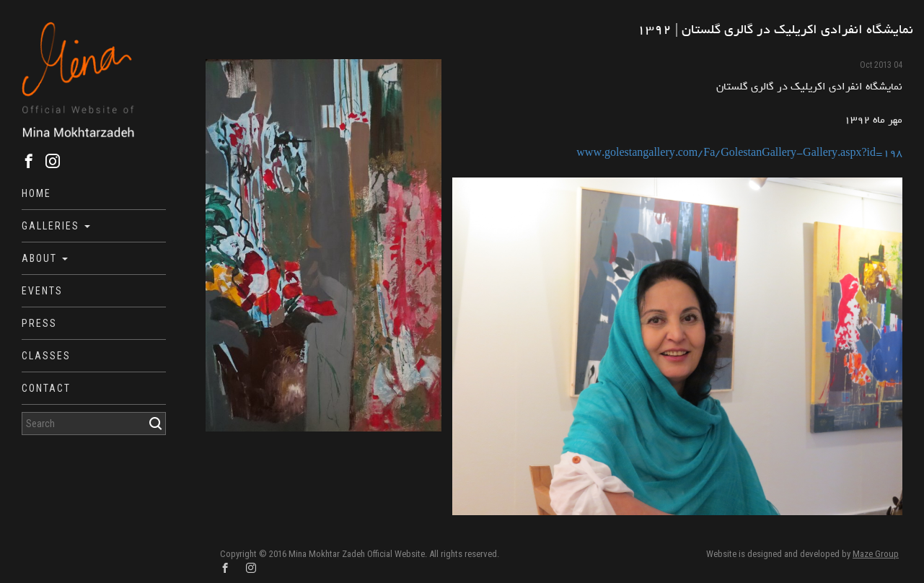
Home (36, 193)
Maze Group (876, 554)
